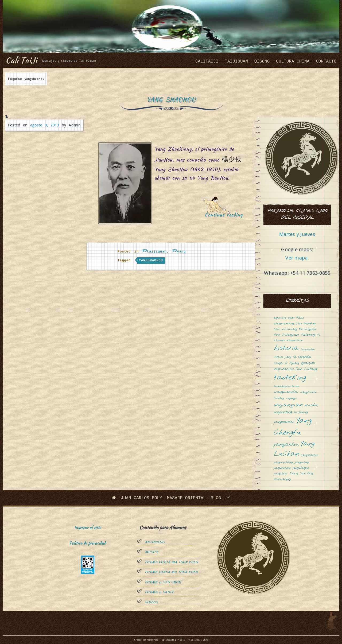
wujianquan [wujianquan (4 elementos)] (288, 405)
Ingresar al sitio (88, 527)
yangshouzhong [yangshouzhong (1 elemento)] (283, 462)
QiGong (262, 61)
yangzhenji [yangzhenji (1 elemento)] (281, 474)
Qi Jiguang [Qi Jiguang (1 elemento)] (292, 363)
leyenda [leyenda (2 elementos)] (305, 357)
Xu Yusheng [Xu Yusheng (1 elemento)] (301, 412)
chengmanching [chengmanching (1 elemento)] (284, 324)
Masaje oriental (186, 498)
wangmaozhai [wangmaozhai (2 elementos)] (286, 392)
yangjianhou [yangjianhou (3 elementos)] (286, 445)
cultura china (293, 61)
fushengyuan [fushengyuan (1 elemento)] (291, 335)
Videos (151, 602)
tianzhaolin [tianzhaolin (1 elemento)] (282, 387)
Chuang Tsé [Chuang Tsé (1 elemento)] (295, 329)
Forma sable (159, 592)
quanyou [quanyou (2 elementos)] (308, 363)
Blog (215, 498)
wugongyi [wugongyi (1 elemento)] (291, 398)
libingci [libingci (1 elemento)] (279, 363)
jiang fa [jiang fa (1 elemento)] (291, 357)
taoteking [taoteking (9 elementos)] (290, 378)
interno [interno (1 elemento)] (279, 357)
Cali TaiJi (22, 60)
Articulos (155, 542)
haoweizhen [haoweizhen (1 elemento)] (295, 341)
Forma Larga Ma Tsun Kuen (171, 572)
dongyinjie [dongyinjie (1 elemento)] (311, 329)
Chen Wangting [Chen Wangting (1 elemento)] (306, 324)
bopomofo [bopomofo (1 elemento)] (280, 318)
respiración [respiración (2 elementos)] (284, 369)
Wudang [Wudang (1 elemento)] (279, 398)
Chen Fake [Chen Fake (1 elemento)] (296, 318)
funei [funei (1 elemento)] (277, 335)
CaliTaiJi (207, 61)
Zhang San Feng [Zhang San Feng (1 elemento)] (301, 474)
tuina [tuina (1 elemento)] (296, 387)
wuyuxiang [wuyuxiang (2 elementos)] (283, 412)
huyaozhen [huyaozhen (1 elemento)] (308, 350)
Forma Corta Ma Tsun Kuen (171, 562)
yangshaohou (151, 261)
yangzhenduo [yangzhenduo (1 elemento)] (282, 468)
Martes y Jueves (297, 234)
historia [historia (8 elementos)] (286, 349)
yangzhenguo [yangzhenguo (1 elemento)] (301, 468)
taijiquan (236, 61)
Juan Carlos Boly (142, 498)
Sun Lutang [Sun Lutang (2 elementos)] (306, 369)
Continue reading (225, 217)
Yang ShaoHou (171, 100)
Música (152, 552)
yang (181, 252)
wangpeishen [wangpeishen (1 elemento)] (308, 392)
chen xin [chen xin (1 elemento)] (280, 329)
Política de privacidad (88, 543)
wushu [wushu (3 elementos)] (311, 405)
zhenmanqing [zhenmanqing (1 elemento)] (282, 479)
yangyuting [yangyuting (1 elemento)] (302, 462)
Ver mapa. (297, 258)
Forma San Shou (163, 582)
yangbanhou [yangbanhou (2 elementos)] (284, 422)
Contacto (326, 61)
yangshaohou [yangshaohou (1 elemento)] (310, 455)
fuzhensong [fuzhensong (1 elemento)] (308, 335)
